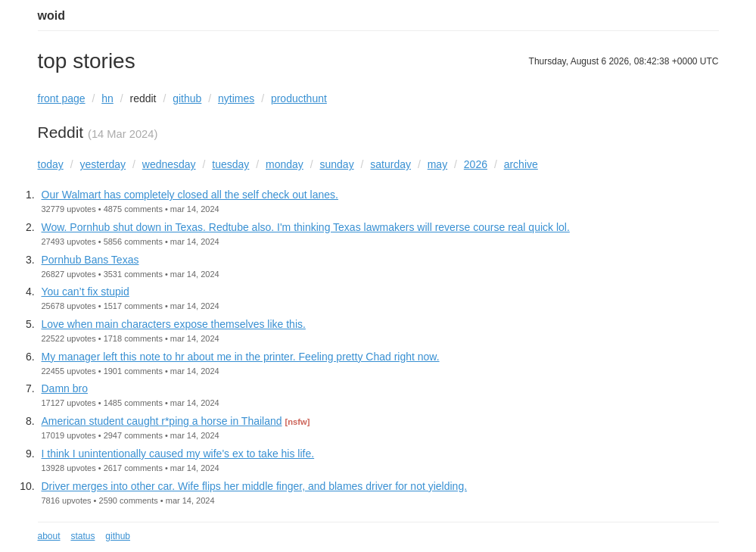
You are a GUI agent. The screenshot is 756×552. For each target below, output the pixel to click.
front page (62, 98)
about (49, 536)
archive (521, 164)
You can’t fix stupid (86, 292)
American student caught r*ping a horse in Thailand (162, 421)
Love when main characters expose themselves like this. (174, 324)
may (437, 164)
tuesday (230, 164)
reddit (143, 98)
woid (51, 16)
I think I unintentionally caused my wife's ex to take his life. (178, 454)
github (187, 98)
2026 (476, 164)
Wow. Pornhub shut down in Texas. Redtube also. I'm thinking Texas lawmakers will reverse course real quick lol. (306, 227)
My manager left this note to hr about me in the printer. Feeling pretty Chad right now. (241, 357)
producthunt (299, 98)
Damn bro (65, 388)
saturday (390, 164)
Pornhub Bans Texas (90, 260)
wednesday (169, 164)
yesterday (103, 164)
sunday (337, 164)
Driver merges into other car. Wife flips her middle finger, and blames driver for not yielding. (255, 486)
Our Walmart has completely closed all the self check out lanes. (190, 195)
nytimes (236, 98)
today (51, 164)
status (82, 536)
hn (107, 98)
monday (285, 164)
